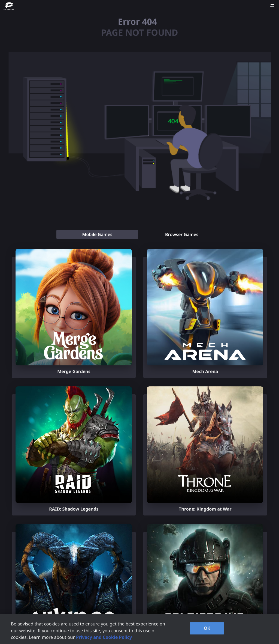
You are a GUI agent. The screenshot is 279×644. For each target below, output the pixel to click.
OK (207, 628)
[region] (139, 629)
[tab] (97, 234)
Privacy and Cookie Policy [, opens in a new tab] (104, 637)
